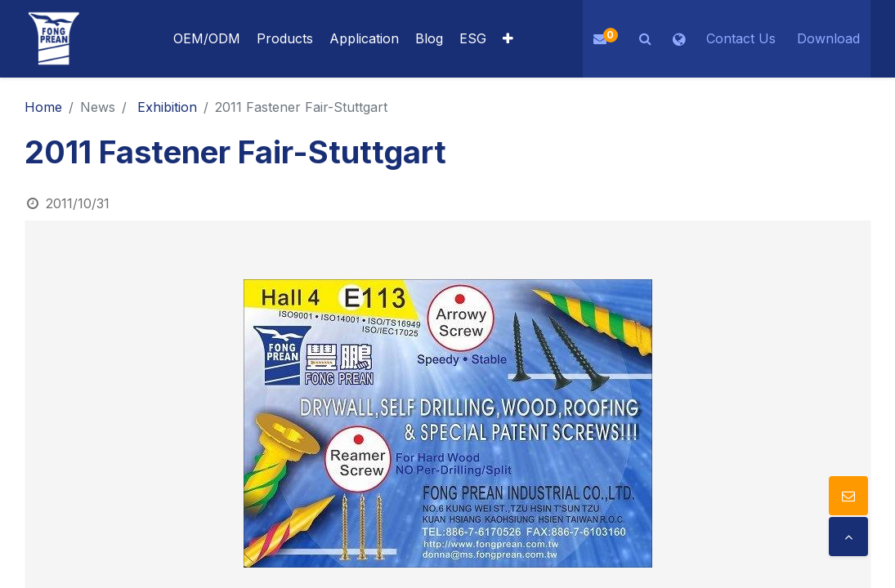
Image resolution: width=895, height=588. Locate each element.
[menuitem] (364, 39)
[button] (508, 39)
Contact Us (741, 38)
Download (828, 38)
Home (43, 107)
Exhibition (167, 107)
